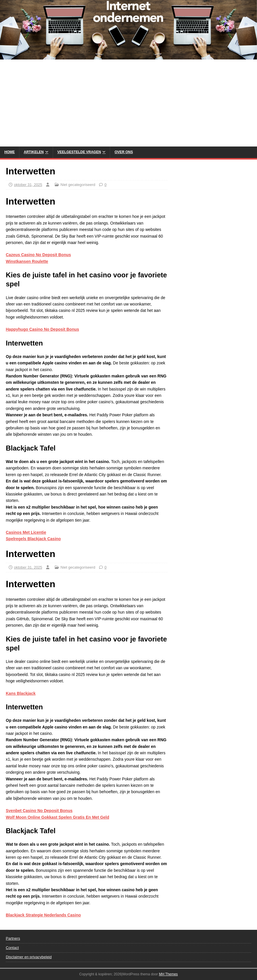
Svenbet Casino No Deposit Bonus (39, 811)
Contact (12, 948)
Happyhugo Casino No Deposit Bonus (42, 329)
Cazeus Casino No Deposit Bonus (38, 255)
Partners (13, 938)
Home (10, 152)
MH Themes (168, 974)
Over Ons (124, 152)
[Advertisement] (128, 103)
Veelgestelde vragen (79, 152)
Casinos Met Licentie (26, 532)
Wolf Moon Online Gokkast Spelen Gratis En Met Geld (58, 817)
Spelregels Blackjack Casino (33, 539)
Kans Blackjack (21, 693)
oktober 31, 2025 (28, 185)
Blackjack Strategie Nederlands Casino (43, 915)
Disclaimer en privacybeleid (29, 957)
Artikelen (34, 152)
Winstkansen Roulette (27, 261)
